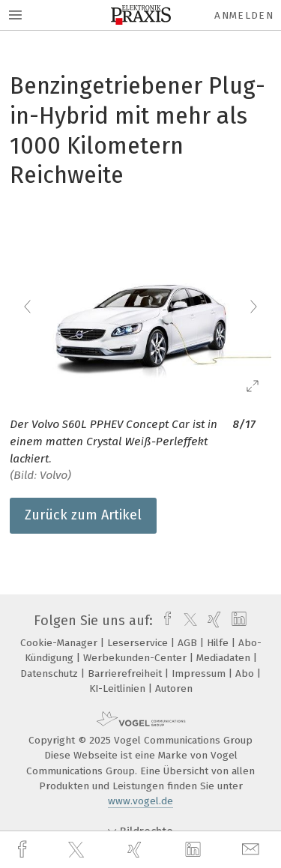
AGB (189, 643)
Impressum (200, 673)
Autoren (174, 688)
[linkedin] (195, 850)
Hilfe (219, 643)
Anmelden (244, 15)
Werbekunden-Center (136, 658)
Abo (246, 673)
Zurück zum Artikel (83, 515)
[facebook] (24, 850)
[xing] (136, 850)
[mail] (253, 850)
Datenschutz (51, 673)
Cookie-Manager (60, 643)
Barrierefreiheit (126, 673)
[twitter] (78, 850)
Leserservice (139, 643)
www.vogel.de (140, 801)
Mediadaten (225, 658)
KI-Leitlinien (119, 688)
